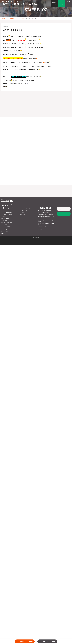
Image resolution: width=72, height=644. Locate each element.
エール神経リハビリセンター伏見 (46, 214)
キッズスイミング (24, 212)
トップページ (4, 210)
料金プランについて (6, 219)
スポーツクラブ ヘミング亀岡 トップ (8, 18)
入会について (4, 221)
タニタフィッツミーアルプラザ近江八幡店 (46, 221)
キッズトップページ (24, 210)
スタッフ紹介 (4, 229)
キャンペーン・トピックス (7, 214)
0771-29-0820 (29, 4)
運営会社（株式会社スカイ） (45, 227)
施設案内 (54, 3)
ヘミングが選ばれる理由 (7, 212)
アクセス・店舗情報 (6, 227)
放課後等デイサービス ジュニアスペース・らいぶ (46, 217)
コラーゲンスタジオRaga (44, 212)
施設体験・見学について (7, 223)
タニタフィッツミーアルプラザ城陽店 (46, 224)
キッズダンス (23, 214)
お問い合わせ (4, 233)
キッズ (61, 3)
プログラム (4, 217)
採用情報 (40, 229)
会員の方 (61, 209)
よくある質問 (4, 225)
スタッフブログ (22, 18)
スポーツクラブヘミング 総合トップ (46, 210)
